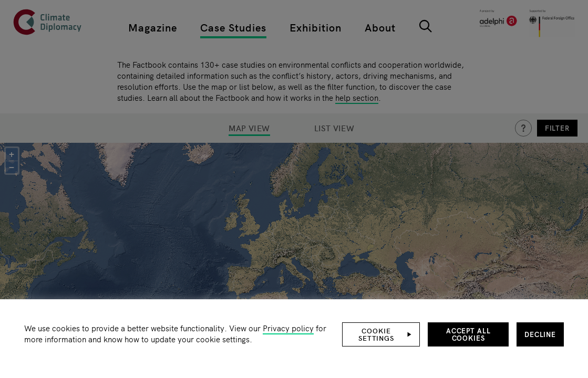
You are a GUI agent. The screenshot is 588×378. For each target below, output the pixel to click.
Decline (540, 334)
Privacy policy (288, 328)
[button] (381, 334)
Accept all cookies (468, 334)
